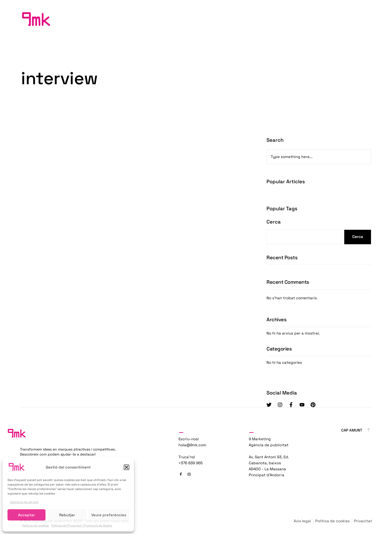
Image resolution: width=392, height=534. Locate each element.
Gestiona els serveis (24, 502)
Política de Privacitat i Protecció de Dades (82, 525)
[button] (126, 467)
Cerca (274, 222)
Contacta (351, 19)
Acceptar (26, 515)
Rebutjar (67, 515)
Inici (299, 19)
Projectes (322, 19)
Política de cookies (35, 525)
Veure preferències (109, 515)
